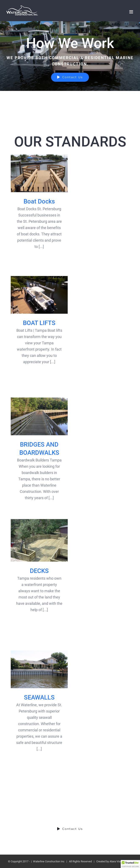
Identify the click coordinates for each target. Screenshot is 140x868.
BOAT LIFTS (39, 323)
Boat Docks (39, 201)
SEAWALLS (39, 697)
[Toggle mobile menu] (131, 12)
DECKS (39, 571)
